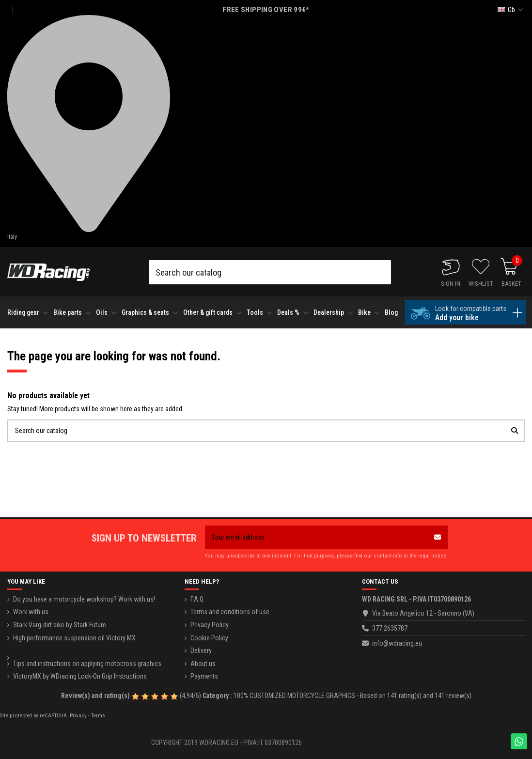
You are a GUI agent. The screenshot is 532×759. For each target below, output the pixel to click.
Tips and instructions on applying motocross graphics (87, 664)
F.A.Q (197, 599)
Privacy (78, 716)
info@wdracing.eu (397, 643)
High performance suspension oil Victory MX (74, 638)
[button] (28, 313)
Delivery (201, 651)
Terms (98, 716)
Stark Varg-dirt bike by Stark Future (60, 625)
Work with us (31, 612)
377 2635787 (390, 628)
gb (511, 10)
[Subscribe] (438, 537)
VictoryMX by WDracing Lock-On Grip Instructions (80, 676)
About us (203, 664)
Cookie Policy (209, 638)
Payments (204, 676)
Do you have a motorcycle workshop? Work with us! (84, 599)
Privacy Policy (210, 625)
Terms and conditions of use (230, 612)
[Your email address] (316, 537)
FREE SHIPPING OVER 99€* (266, 10)
